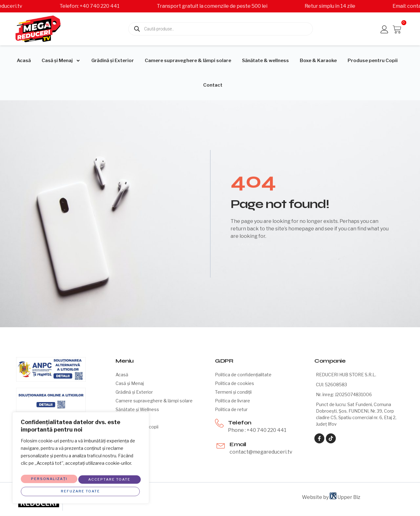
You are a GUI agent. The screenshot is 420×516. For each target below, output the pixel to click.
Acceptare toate (81, 489)
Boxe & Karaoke (318, 61)
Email (238, 444)
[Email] (221, 445)
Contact (213, 85)
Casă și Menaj (61, 61)
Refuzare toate (109, 477)
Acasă (24, 61)
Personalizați (48, 477)
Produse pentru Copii (373, 61)
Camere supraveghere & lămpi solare (188, 61)
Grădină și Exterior (113, 61)
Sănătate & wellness (265, 61)
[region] (81, 458)
